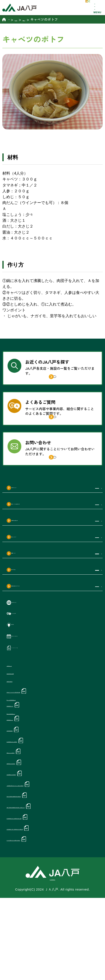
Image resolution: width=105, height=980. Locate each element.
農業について (28, 590)
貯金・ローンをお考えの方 (41, 541)
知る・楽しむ (28, 607)
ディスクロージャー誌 (34, 689)
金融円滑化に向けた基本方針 (32, 816)
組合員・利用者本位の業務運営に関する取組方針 (49, 854)
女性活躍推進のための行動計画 (34, 827)
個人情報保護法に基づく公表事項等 (38, 793)
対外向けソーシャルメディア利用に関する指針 (47, 738)
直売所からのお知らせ (34, 677)
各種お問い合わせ (30, 640)
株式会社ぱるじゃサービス (41, 623)
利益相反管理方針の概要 (28, 718)
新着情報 (21, 664)
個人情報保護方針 (53, 961)
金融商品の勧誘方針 (24, 727)
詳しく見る (58, 384)
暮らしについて (30, 574)
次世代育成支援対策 (25, 781)
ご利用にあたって (22, 708)
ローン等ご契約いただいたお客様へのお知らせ (47, 913)
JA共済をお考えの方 (35, 558)
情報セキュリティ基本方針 (30, 804)
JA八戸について (31, 525)
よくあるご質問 (28, 652)
